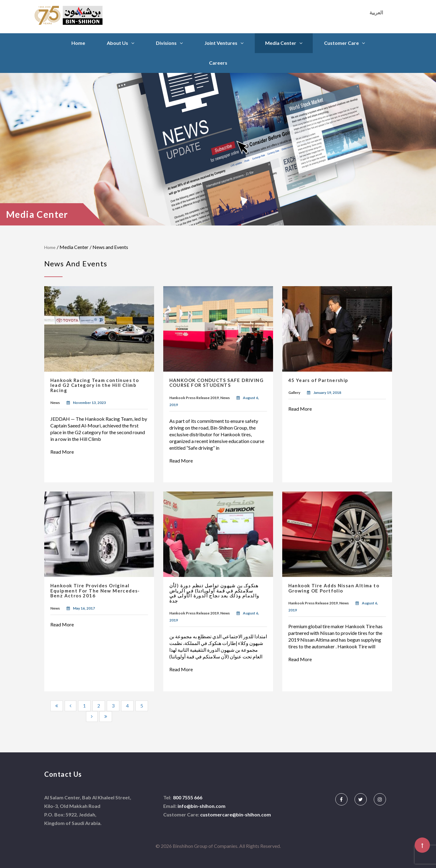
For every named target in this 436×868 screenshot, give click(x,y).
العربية (376, 12)
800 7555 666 (187, 797)
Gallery (294, 393)
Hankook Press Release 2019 (194, 398)
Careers (218, 63)
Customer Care (341, 43)
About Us (117, 43)
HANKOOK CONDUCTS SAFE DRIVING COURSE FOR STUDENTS (217, 383)
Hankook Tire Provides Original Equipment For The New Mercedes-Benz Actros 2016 (95, 591)
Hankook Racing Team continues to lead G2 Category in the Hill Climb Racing (95, 385)
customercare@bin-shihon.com (236, 814)
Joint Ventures (221, 43)
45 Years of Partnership (318, 380)
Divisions (166, 43)
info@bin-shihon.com (202, 806)
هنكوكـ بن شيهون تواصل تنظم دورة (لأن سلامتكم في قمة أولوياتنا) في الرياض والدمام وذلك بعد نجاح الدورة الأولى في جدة (214, 593)
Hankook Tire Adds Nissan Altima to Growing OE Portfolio (334, 588)
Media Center (281, 43)
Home (78, 43)
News (55, 403)
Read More (65, 452)
